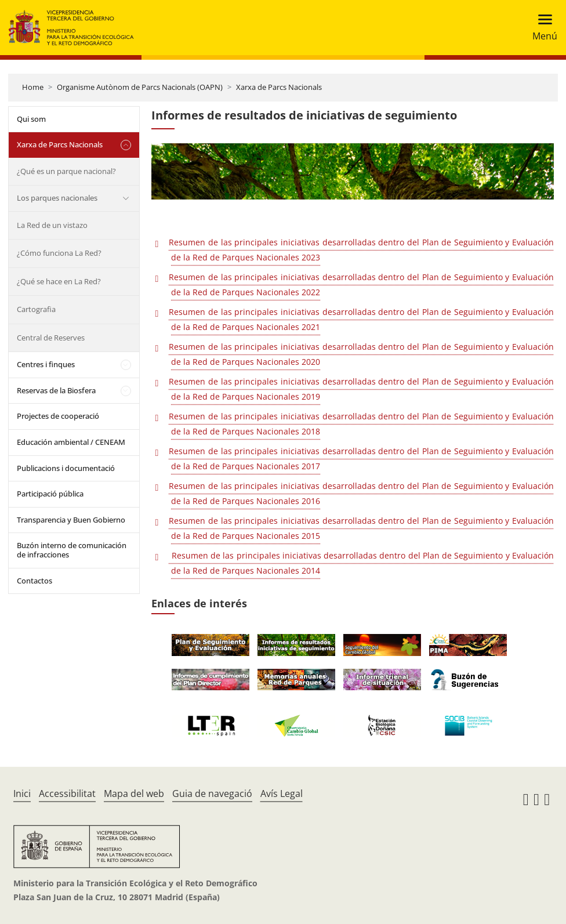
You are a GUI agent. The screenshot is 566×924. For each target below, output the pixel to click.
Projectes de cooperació (58, 416)
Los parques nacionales (57, 198)
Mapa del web (134, 793)
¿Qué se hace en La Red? (59, 281)
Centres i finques (46, 364)
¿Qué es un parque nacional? (66, 171)
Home (33, 87)
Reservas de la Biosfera (56, 390)
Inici (22, 793)
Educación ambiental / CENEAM (71, 442)
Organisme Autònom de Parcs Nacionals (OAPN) (140, 87)
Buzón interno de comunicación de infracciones (72, 550)
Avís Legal (282, 793)
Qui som (31, 119)
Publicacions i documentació (66, 468)
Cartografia (36, 309)
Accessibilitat (67, 793)
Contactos (35, 581)
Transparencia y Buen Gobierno (71, 520)
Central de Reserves (51, 338)
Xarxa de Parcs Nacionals (279, 87)
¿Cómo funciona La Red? (59, 253)
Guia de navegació (212, 793)
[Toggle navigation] (541, 28)
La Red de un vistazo (52, 225)
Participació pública (50, 494)
